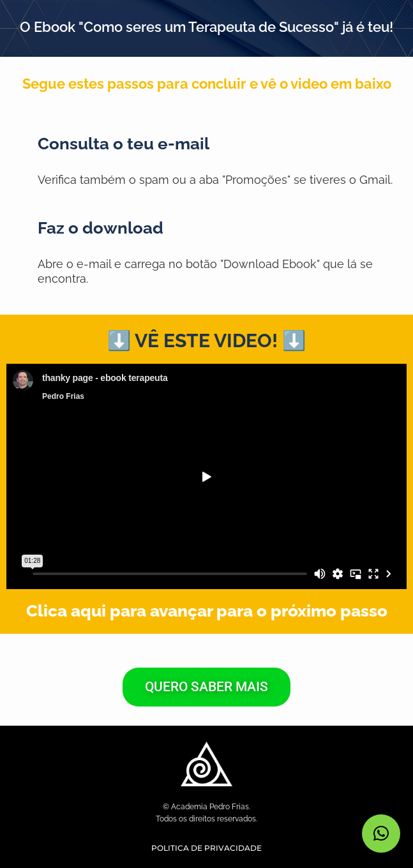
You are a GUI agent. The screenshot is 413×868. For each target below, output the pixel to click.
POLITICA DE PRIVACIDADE (206, 848)
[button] (381, 834)
